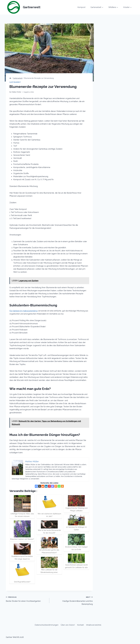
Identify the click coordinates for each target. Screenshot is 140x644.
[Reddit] (43, 486)
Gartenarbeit (15, 82)
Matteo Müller (16, 92)
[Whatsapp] (59, 486)
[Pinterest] (49, 486)
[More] (62, 486)
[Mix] (56, 486)
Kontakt (80, 625)
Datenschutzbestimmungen (47, 625)
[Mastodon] (53, 486)
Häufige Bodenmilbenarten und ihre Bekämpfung (72, 600)
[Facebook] (36, 486)
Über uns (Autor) (68, 625)
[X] (40, 486)
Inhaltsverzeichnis (94, 625)
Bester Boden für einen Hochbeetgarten (27, 599)
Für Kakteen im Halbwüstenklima (23, 311)
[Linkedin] (46, 486)
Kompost (81, 7)
